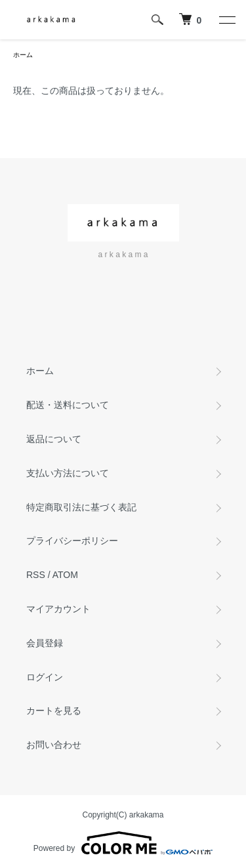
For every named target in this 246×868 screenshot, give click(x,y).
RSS (36, 575)
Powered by (123, 843)
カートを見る (54, 711)
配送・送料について (68, 405)
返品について (54, 439)
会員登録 (45, 643)
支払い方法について (68, 473)
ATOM (65, 575)
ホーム (23, 55)
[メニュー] (226, 20)
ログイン (45, 677)
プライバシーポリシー (72, 541)
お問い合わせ (54, 745)
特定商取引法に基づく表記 (81, 507)
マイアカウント (58, 609)
